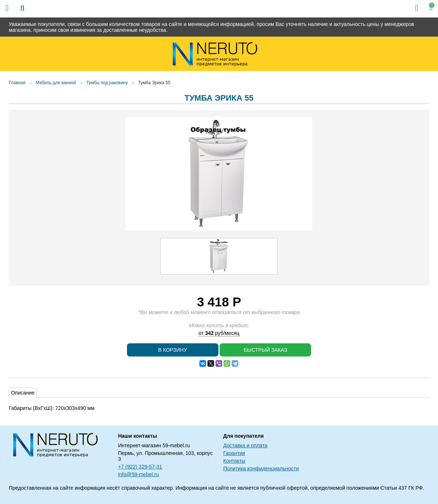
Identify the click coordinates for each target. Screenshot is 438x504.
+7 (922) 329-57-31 (140, 467)
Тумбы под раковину (107, 83)
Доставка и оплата (245, 445)
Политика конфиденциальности (261, 468)
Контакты (234, 461)
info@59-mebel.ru (139, 474)
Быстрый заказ (265, 350)
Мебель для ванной (56, 83)
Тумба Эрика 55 (154, 83)
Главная (17, 83)
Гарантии (234, 453)
